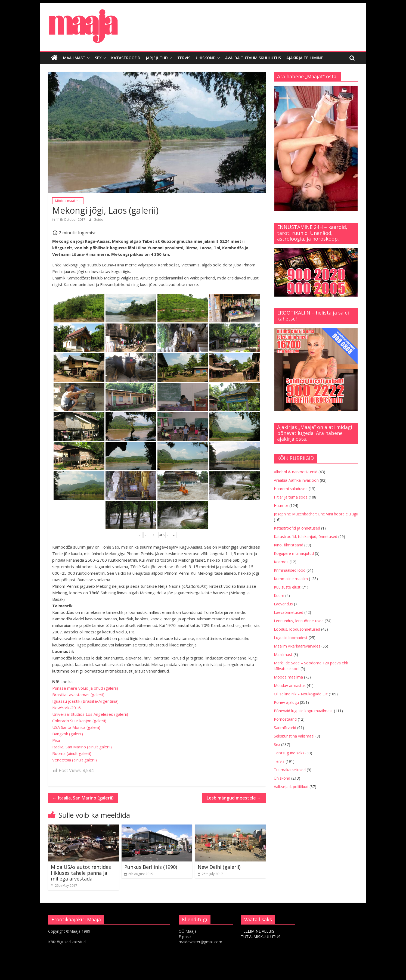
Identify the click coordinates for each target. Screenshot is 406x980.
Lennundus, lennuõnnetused (299, 620)
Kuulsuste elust (287, 587)
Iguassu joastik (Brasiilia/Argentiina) (85, 701)
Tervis (184, 58)
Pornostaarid (285, 719)
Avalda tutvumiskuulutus (253, 58)
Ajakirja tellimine (305, 58)
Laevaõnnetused (289, 612)
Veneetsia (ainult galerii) (75, 760)
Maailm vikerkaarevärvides (297, 646)
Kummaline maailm (291, 578)
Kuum (279, 595)
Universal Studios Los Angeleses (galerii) (90, 714)
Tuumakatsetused (290, 769)
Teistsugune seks (289, 753)
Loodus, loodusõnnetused (297, 629)
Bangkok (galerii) (68, 734)
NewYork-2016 (66, 708)
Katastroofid (126, 58)
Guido (99, 219)
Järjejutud (157, 58)
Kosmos (281, 561)
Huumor (281, 505)
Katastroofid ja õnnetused (297, 528)
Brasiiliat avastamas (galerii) (78, 695)
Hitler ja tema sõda (291, 497)
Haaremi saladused (291, 488)
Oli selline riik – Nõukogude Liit (301, 694)
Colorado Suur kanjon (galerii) (79, 721)
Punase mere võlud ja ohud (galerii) (85, 688)
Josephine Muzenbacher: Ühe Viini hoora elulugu (316, 514)
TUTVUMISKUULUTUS (261, 936)
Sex (98, 58)
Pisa (56, 740)
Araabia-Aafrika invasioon (296, 480)
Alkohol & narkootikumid (296, 472)
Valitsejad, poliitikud (291, 786)
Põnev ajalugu (286, 702)
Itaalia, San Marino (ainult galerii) (82, 747)
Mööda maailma (68, 200)
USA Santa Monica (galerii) (76, 727)
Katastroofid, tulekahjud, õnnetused (306, 536)
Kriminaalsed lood (290, 570)
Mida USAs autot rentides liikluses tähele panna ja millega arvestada (81, 873)
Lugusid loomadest (291, 637)
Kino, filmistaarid (289, 545)
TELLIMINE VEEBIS (258, 931)
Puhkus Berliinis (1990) (151, 867)
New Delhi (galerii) (219, 867)
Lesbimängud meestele (234, 798)
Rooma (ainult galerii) (72, 753)
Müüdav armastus (290, 685)
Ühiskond (206, 58)
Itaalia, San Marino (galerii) (83, 798)
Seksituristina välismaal (294, 736)
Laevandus (283, 604)
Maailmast (74, 58)
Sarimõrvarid (285, 727)
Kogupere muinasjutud (294, 553)
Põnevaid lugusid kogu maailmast (303, 710)
